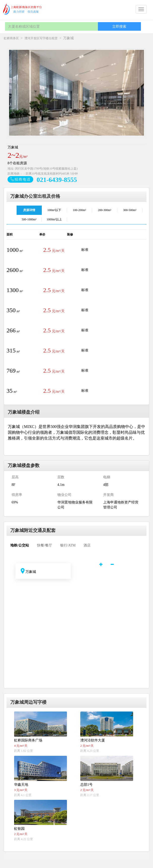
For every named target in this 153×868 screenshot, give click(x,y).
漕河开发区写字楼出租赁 (41, 38)
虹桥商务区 (11, 38)
